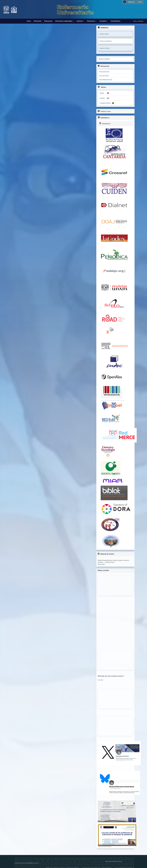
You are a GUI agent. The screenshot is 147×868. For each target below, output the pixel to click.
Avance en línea (104, 48)
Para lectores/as (104, 72)
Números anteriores (106, 41)
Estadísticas (115, 21)
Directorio (38, 21)
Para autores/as (104, 76)
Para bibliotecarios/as (106, 80)
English (102, 93)
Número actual (104, 34)
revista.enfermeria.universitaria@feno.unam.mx (27, 863)
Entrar (140, 2)
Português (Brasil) (105, 103)
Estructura (48, 21)
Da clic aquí (101, 564)
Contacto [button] (104, 21)
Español (102, 98)
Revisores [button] (92, 21)
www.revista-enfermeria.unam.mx (114, 861)
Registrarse (131, 2)
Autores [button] (80, 21)
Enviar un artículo (104, 59)
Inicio (29, 21)
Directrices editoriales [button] (64, 21)
